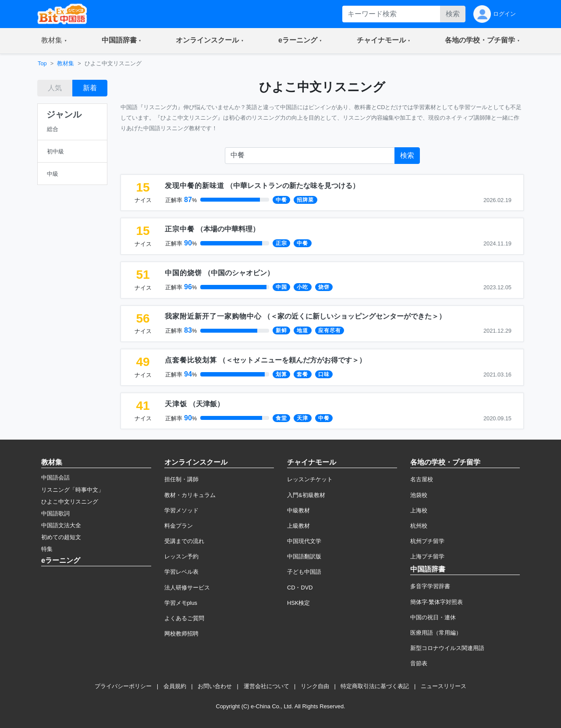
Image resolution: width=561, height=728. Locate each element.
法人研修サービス (187, 588)
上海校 (419, 510)
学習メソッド (181, 510)
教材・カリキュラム (190, 495)
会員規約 (175, 686)
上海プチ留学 (427, 556)
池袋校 (419, 495)
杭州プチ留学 (427, 541)
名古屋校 (422, 479)
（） (262, 186)
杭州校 (419, 526)
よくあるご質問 (184, 618)
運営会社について (266, 686)
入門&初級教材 (306, 495)
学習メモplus (181, 603)
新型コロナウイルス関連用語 (447, 648)
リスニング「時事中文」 (73, 490)
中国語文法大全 (61, 525)
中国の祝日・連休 (433, 617)
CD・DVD (300, 588)
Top (42, 63)
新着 (90, 88)
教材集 (66, 63)
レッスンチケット (310, 479)
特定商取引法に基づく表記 (375, 686)
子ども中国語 (304, 572)
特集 (47, 549)
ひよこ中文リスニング (70, 502)
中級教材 (298, 510)
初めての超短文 (61, 537)
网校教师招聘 (181, 634)
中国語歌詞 (55, 513)
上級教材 (298, 526)
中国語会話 (55, 478)
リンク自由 (315, 686)
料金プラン (179, 526)
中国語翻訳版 (304, 556)
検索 (453, 14)
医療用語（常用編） (436, 633)
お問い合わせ (215, 686)
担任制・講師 (181, 479)
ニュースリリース (444, 686)
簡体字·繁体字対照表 (437, 602)
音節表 (419, 663)
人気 (55, 88)
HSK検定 (298, 603)
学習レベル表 (181, 572)
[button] (54, 41)
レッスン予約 (181, 556)
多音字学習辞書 (430, 586)
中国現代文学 (304, 541)
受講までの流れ (184, 541)
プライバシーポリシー (123, 686)
